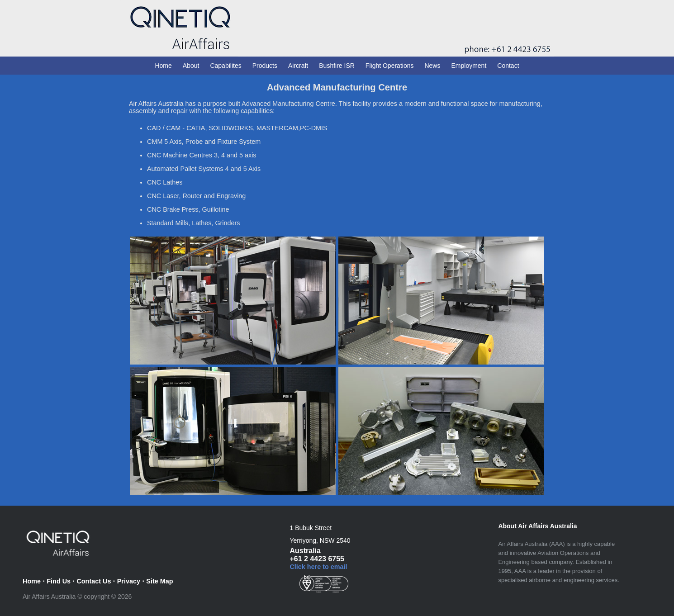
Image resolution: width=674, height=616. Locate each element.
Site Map (159, 581)
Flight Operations (390, 66)
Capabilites (225, 66)
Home (163, 66)
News (432, 66)
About (191, 66)
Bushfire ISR (337, 66)
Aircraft (298, 66)
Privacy (129, 581)
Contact (508, 66)
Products (265, 66)
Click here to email (318, 567)
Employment (469, 66)
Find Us (59, 581)
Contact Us (94, 581)
